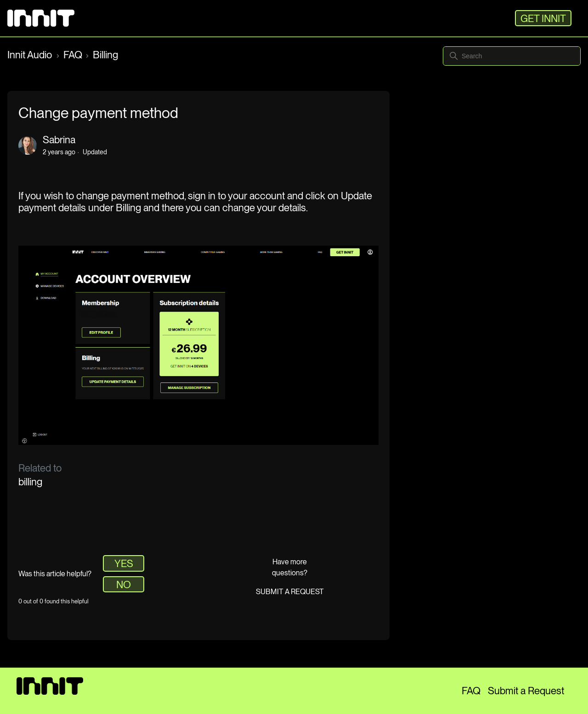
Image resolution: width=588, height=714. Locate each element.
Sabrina (59, 140)
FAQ (73, 55)
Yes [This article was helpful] (124, 563)
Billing (105, 55)
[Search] (512, 56)
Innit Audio (31, 55)
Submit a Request (526, 691)
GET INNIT (543, 18)
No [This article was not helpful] (124, 585)
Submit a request (290, 592)
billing (30, 482)
